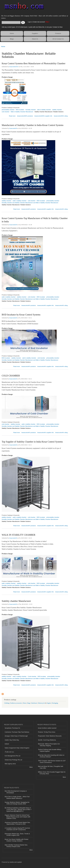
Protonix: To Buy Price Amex (47, 732)
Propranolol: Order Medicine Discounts (50, 736)
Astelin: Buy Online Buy (12, 740)
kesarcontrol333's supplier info (43, 116)
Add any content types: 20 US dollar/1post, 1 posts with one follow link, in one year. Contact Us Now (32, 27)
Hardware (34, 703)
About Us (35, 39)
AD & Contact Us (58, 39)
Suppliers (35, 33)
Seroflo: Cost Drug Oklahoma (47, 740)
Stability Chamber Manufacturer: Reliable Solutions (49, 112)
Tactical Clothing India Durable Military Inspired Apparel (50, 750)
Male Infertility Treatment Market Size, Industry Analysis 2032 (16, 846)
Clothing (7, 703)
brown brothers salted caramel (47, 728)
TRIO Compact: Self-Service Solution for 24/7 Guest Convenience (52, 762)
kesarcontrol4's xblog (62, 209)
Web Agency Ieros (10, 764)
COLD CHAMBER (11, 376)
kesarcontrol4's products (29, 209)
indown (7, 744)
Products (58, 33)
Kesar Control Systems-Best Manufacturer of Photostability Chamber (34, 63)
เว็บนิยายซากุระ (9, 752)
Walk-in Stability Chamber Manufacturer (22, 112)
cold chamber (6, 112)
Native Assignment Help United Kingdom (17, 748)
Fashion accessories (16, 703)
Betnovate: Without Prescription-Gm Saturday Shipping (49, 745)
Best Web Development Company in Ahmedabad (16, 792)
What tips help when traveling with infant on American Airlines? (51, 756)
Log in (30, 22)
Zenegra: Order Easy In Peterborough (16, 736)
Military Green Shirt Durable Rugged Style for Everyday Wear (52, 773)
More (31, 767)
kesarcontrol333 (14, 67)
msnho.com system (16, 862)
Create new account (39, 22)
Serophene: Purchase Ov (12, 728)
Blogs (12, 39)
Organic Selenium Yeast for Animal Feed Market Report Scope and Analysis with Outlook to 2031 (17, 817)
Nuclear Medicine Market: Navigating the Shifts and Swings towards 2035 (17, 803)
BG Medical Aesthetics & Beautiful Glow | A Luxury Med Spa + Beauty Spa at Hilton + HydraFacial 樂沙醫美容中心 (18, 810)
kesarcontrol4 (13, 128)
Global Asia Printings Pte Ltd (13, 760)
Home (12, 33)
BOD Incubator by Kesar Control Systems (21, 315)
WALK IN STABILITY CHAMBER (19, 535)
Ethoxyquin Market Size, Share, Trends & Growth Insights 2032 (17, 835)
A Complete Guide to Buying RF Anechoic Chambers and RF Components (17, 829)
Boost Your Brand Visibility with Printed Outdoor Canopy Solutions (16, 840)
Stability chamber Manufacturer (16, 601)
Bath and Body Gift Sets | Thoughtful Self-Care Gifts (51, 767)
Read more (12, 116)
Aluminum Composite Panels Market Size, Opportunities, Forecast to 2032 (17, 823)
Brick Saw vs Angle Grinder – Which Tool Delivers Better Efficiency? (17, 797)
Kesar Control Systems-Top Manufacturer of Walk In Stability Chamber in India (35, 220)
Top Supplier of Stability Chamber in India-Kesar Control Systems (32, 442)
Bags (29, 703)
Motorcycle (41, 703)
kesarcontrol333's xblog (61, 116)
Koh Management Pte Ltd (12, 756)
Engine (49, 703)
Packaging (55, 703)
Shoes (25, 703)
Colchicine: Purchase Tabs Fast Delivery (17, 732)
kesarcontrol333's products (25, 116)
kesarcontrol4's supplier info (46, 209)
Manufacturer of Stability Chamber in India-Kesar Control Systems (33, 125)
